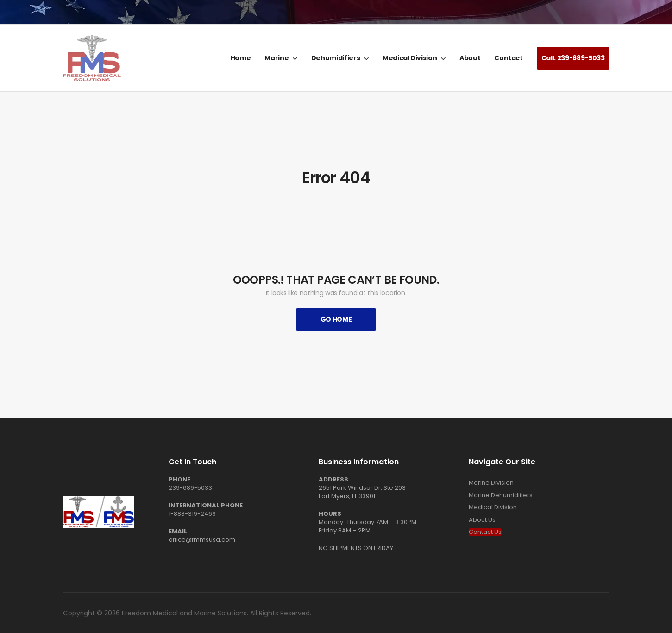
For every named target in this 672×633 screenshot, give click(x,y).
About (470, 58)
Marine (276, 58)
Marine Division (491, 483)
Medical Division (410, 58)
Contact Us (485, 532)
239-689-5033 (190, 488)
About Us (482, 520)
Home (241, 58)
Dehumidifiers (336, 58)
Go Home (336, 319)
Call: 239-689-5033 (573, 58)
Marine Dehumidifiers (501, 495)
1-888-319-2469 (192, 514)
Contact (509, 58)
